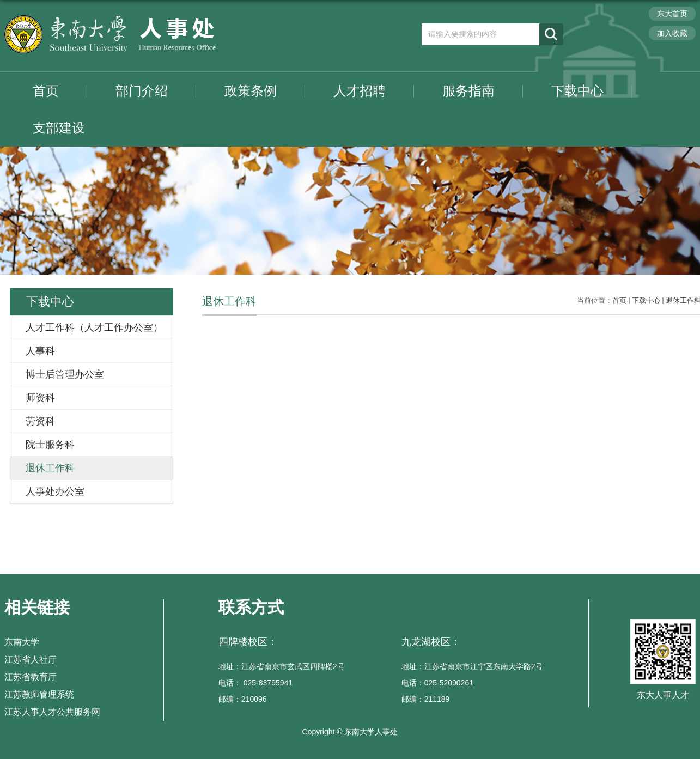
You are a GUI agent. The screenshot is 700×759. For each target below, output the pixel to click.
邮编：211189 (426, 699)
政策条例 (251, 91)
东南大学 (22, 642)
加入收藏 (672, 33)
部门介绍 (142, 91)
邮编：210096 (243, 699)
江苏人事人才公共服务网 (52, 712)
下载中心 (577, 91)
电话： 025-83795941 (255, 683)
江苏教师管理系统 (39, 694)
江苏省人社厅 (31, 660)
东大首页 (672, 14)
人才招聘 (360, 91)
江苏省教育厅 (31, 677)
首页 (46, 91)
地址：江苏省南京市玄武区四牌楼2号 (282, 666)
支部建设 (59, 128)
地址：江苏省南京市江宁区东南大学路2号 (472, 666)
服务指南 (468, 91)
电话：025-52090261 (437, 683)
